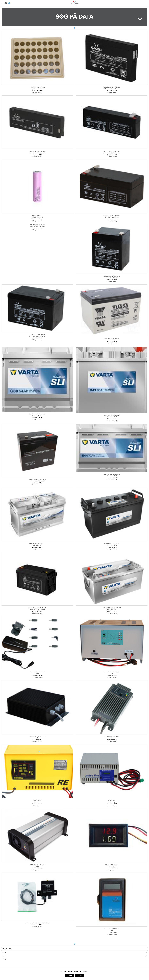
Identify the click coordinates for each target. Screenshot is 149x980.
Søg (6, 3)
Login (9, 3)
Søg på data (74, 17)
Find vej (63, 972)
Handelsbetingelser (75, 972)
